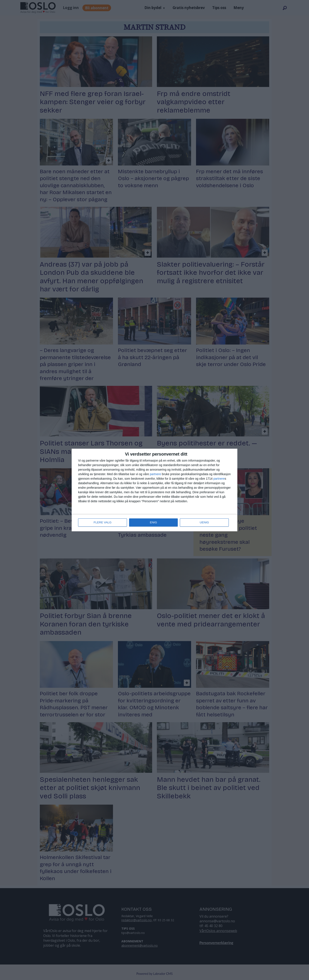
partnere (155, 474)
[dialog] (154, 490)
